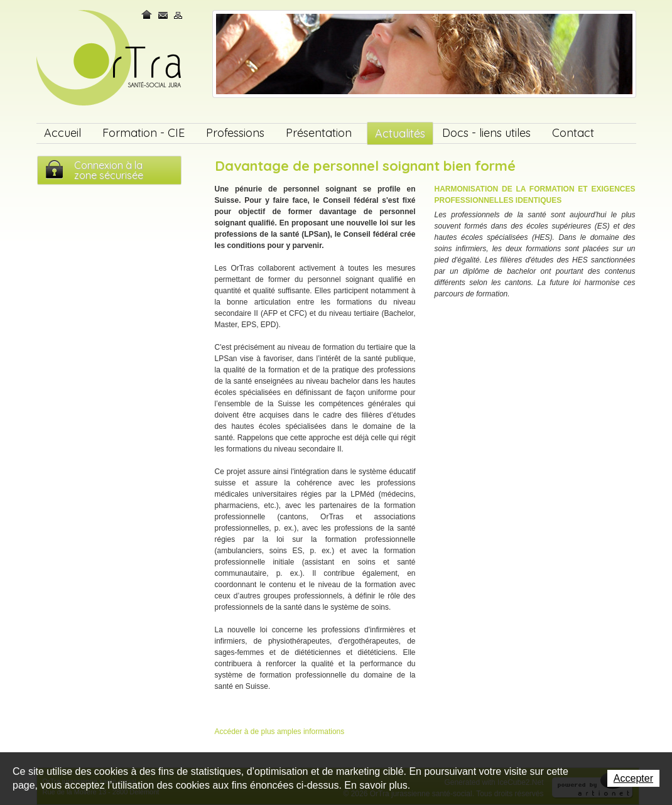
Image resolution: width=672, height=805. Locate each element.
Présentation (319, 133)
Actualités (400, 133)
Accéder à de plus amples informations (280, 732)
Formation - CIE (144, 133)
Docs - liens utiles (486, 133)
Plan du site (178, 15)
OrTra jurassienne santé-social (110, 59)
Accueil (62, 133)
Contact (163, 15)
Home (148, 15)
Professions (235, 133)
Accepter (633, 778)
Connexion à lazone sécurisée (109, 170)
